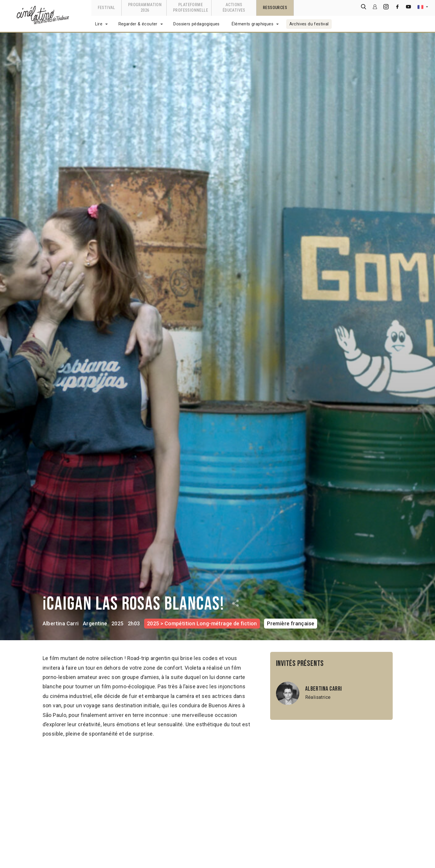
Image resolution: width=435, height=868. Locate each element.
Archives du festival (309, 24)
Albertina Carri (61, 623)
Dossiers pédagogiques (196, 24)
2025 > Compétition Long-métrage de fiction (202, 623)
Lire (99, 24)
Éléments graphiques (253, 24)
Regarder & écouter (138, 24)
